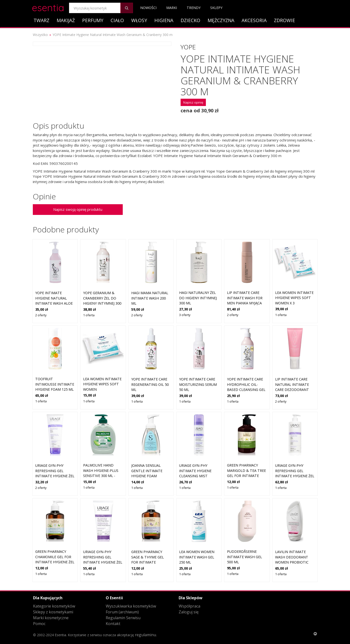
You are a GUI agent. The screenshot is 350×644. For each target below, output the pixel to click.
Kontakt (113, 624)
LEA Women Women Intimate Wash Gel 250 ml (197, 557)
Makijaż (66, 20)
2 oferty (41, 315)
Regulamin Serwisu (123, 618)
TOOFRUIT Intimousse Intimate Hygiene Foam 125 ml (55, 384)
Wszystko (40, 35)
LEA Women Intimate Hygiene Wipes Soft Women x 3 (294, 298)
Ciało (117, 20)
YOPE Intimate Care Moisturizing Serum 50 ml (198, 384)
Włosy (139, 20)
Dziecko (190, 20)
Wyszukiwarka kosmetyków (131, 606)
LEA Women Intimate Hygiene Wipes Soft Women (102, 384)
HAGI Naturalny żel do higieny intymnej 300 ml (198, 298)
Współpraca (189, 606)
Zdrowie (284, 20)
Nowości (148, 8)
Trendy (194, 8)
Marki (172, 8)
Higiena (164, 20)
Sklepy (216, 8)
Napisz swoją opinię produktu (78, 209)
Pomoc (39, 624)
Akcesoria (254, 20)
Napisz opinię (193, 102)
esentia (48, 7)
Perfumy (93, 20)
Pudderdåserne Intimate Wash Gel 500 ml (245, 557)
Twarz (41, 20)
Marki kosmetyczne (51, 618)
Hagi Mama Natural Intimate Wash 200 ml (150, 298)
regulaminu (145, 635)
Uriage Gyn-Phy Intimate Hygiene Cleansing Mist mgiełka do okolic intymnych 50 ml (197, 476)
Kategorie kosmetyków (54, 606)
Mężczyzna (221, 20)
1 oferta (89, 315)
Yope (188, 47)
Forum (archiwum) (122, 612)
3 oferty (185, 315)
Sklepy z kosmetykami (53, 612)
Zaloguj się (189, 612)
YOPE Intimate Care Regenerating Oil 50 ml (150, 384)
